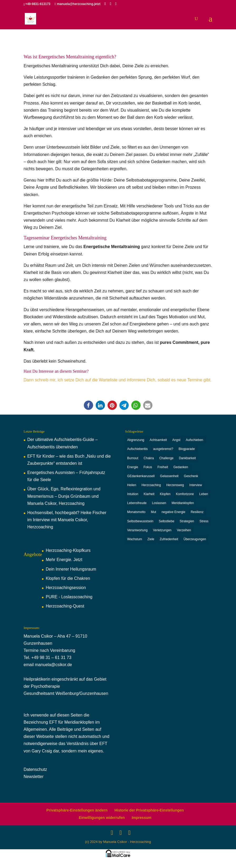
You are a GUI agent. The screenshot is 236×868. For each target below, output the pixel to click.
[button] (88, 405)
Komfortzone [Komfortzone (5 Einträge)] (185, 496)
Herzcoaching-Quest (65, 606)
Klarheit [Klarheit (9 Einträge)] (149, 496)
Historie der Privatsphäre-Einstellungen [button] (149, 810)
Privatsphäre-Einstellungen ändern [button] (77, 810)
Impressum (141, 818)
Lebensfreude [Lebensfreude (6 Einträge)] (137, 505)
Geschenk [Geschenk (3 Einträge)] (191, 477)
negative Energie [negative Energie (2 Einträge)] (174, 514)
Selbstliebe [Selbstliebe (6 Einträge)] (167, 524)
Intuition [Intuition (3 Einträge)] (133, 496)
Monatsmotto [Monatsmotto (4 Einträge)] (136, 514)
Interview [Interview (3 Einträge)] (196, 486)
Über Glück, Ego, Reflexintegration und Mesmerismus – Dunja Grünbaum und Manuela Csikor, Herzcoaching (64, 496)
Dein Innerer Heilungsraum (71, 569)
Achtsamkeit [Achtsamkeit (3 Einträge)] (158, 440)
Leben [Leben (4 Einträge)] (204, 496)
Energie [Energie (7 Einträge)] (133, 468)
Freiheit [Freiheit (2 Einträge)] (163, 468)
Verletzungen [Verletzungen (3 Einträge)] (162, 533)
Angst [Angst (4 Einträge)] (176, 440)
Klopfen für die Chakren (68, 578)
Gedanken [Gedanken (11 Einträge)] (181, 468)
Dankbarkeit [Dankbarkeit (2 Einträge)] (187, 459)
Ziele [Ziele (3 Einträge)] (151, 542)
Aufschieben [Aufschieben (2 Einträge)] (194, 440)
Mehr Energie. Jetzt (64, 560)
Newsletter (34, 777)
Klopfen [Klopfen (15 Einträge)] (165, 496)
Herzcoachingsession (66, 588)
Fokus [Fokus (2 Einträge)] (148, 468)
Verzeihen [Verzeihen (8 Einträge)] (184, 533)
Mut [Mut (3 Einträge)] (153, 514)
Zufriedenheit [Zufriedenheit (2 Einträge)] (169, 542)
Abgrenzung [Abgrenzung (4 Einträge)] (136, 440)
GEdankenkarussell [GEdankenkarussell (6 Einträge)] (141, 477)
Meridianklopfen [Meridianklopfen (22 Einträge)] (183, 505)
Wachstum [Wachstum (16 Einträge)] (134, 542)
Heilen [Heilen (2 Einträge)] (132, 486)
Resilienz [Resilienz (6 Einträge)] (197, 514)
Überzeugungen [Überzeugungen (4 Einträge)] (195, 542)
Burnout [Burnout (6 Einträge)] (133, 459)
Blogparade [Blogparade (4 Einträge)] (187, 449)
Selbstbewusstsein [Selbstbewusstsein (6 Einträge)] (140, 524)
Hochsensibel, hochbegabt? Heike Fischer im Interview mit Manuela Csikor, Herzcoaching (67, 520)
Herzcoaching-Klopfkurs (68, 550)
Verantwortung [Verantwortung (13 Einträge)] (137, 533)
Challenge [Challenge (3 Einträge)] (166, 459)
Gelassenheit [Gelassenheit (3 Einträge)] (169, 477)
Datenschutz (35, 769)
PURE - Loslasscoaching (69, 597)
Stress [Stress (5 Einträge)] (204, 524)
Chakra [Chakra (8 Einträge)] (149, 459)
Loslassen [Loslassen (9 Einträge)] (159, 505)
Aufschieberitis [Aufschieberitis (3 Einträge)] (137, 449)
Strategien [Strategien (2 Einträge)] (187, 524)
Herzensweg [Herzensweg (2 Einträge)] (175, 486)
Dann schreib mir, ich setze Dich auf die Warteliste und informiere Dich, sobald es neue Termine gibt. (118, 380)
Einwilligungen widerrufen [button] (102, 818)
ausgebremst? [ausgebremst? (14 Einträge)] (163, 449)
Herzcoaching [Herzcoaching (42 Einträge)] (151, 486)
